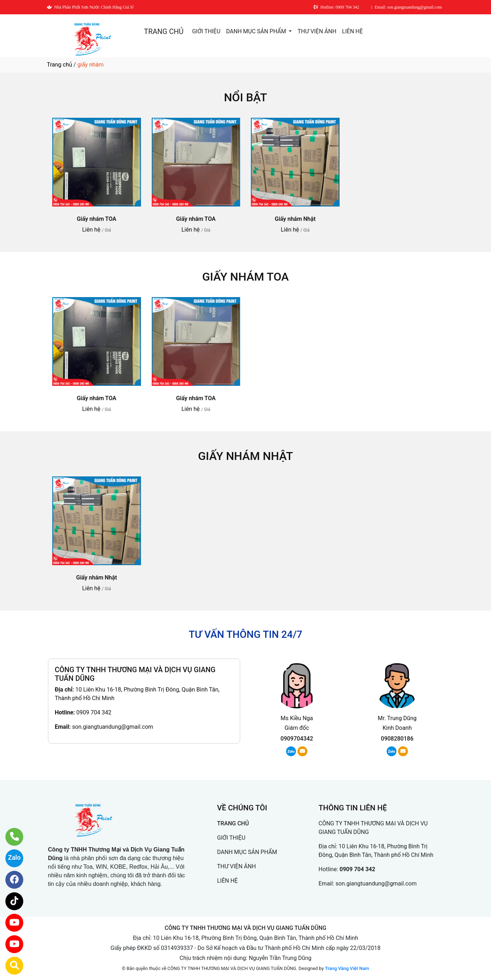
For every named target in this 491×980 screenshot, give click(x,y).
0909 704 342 (94, 712)
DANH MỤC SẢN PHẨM (257, 31)
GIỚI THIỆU (206, 31)
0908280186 (397, 739)
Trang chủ (60, 65)
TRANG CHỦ (164, 31)
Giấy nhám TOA (96, 219)
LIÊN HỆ (353, 31)
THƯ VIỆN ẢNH (317, 31)
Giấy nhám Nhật (295, 219)
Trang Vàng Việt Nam (347, 968)
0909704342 (297, 739)
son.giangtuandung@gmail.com (113, 727)
